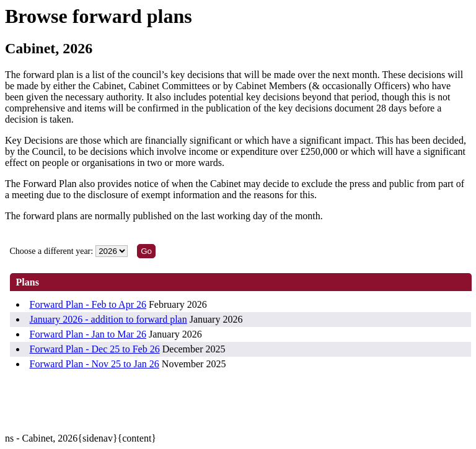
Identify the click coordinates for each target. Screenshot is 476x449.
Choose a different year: (52, 251)
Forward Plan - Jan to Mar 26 (88, 334)
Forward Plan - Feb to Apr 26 (88, 304)
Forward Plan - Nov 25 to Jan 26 (95, 364)
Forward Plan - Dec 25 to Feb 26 (95, 349)
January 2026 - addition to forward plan (108, 319)
